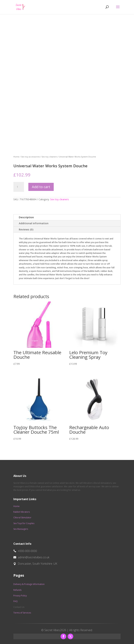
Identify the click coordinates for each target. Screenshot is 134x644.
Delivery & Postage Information (29, 584)
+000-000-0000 (27, 551)
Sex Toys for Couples (24, 523)
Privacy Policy (20, 596)
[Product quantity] (19, 187)
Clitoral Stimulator (22, 518)
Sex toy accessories (30, 157)
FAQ (15, 601)
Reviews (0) (26, 229)
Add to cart (41, 187)
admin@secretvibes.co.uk (34, 557)
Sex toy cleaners (49, 157)
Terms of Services (22, 613)
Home (16, 157)
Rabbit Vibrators (22, 512)
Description (26, 217)
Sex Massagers (21, 529)
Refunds (17, 590)
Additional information (34, 223)
